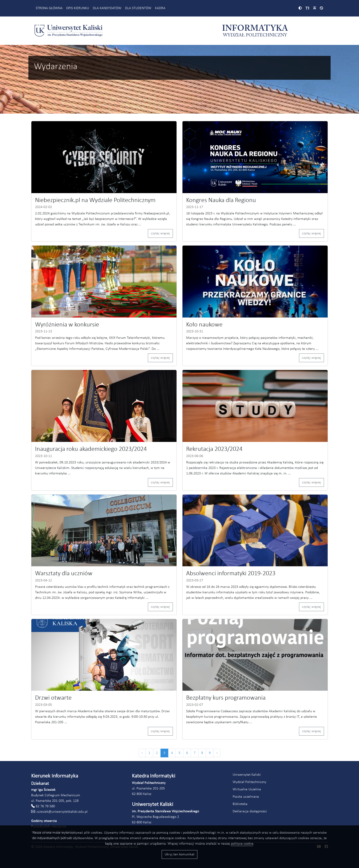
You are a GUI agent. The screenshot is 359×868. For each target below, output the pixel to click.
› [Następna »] (217, 753)
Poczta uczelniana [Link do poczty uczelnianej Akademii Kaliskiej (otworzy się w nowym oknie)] (246, 797)
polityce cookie (242, 844)
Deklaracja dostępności (250, 811)
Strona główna (49, 8)
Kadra (160, 8)
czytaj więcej (160, 233)
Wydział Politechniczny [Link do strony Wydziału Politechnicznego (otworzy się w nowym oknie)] (249, 782)
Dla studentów (138, 8)
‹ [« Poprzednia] (142, 753)
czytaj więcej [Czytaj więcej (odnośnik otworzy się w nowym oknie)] (311, 358)
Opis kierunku (78, 8)
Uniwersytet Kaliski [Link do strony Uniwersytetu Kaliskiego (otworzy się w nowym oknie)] (247, 775)
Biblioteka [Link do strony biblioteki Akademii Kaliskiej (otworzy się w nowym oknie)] (240, 804)
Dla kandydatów (107, 8)
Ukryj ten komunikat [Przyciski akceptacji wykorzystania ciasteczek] (179, 854)
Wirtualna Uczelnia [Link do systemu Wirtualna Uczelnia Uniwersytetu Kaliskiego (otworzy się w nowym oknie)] (247, 789)
